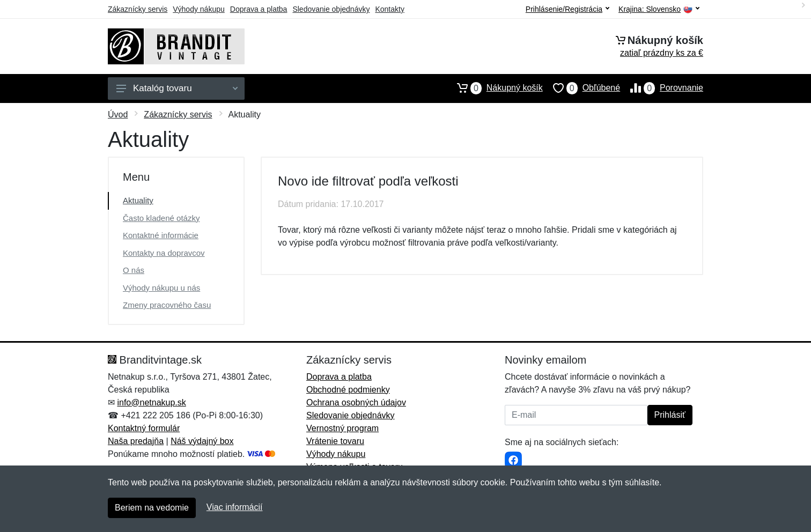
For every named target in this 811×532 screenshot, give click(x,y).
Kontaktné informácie (161, 235)
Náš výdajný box (202, 441)
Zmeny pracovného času (167, 305)
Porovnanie (662, 88)
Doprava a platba (259, 9)
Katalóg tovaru (177, 88)
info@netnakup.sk (151, 402)
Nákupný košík (495, 88)
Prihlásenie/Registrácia (567, 9)
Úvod (118, 114)
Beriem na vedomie (152, 508)
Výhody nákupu (199, 9)
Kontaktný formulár (144, 428)
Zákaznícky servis (138, 9)
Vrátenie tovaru (335, 441)
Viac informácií (235, 507)
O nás (134, 270)
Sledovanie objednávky (331, 9)
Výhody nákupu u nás (161, 288)
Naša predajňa (136, 441)
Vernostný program (342, 428)
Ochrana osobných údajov (356, 402)
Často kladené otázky (161, 218)
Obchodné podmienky (348, 390)
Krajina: (659, 9)
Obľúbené (581, 88)
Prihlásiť (670, 415)
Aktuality (138, 200)
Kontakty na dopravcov (164, 253)
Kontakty (389, 9)
